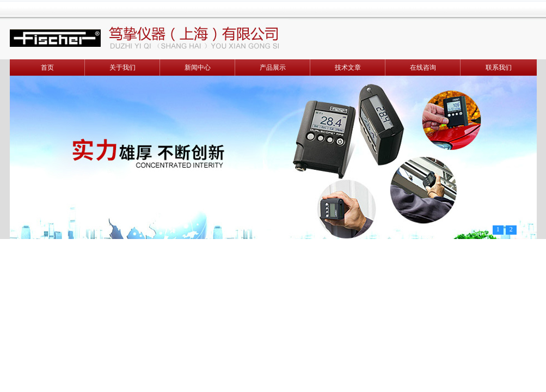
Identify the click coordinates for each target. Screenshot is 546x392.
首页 (47, 68)
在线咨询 (423, 68)
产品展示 (273, 68)
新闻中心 (198, 68)
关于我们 (122, 68)
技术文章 (348, 68)
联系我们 (499, 68)
